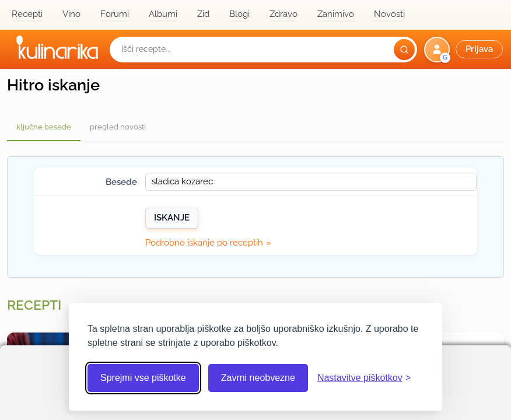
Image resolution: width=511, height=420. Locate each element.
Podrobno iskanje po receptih (204, 243)
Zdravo (283, 14)
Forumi (115, 14)
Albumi (163, 14)
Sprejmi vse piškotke (143, 378)
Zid (203, 14)
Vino (71, 14)
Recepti (27, 14)
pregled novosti (118, 127)
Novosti (389, 14)
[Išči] (404, 50)
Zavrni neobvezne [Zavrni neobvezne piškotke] (258, 378)
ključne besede (44, 127)
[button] (465, 50)
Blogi (239, 14)
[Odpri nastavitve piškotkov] (364, 378)
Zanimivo (336, 14)
